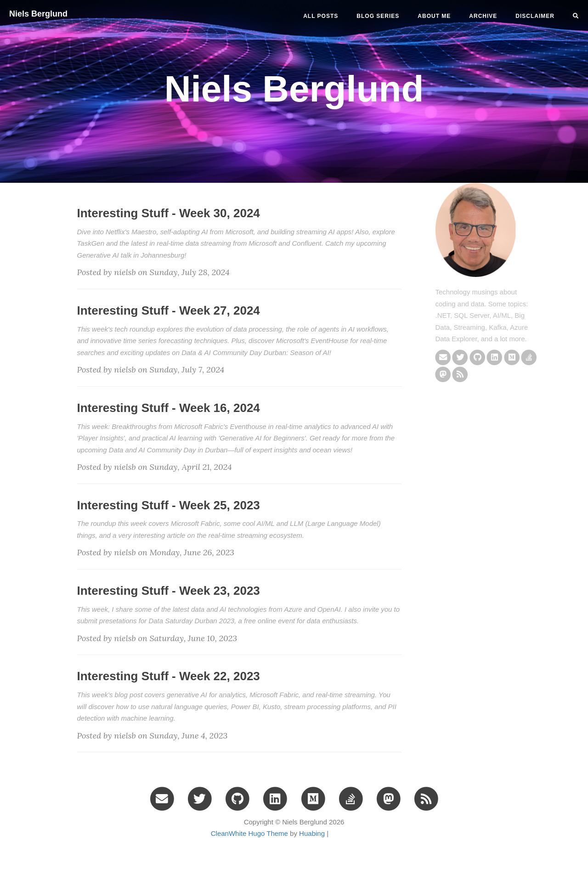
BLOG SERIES (378, 16)
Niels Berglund (38, 14)
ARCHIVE (483, 16)
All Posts (321, 16)
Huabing (312, 833)
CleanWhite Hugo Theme (249, 833)
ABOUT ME (434, 16)
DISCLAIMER (535, 16)
